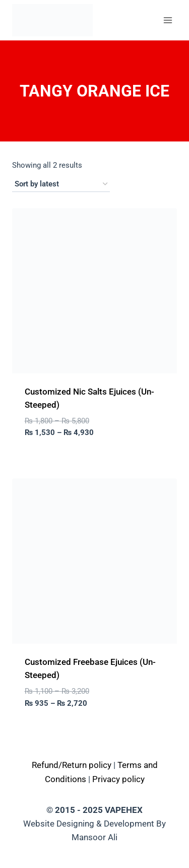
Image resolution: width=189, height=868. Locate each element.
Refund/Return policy (72, 765)
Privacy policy (118, 779)
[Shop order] (61, 184)
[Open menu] (168, 20)
